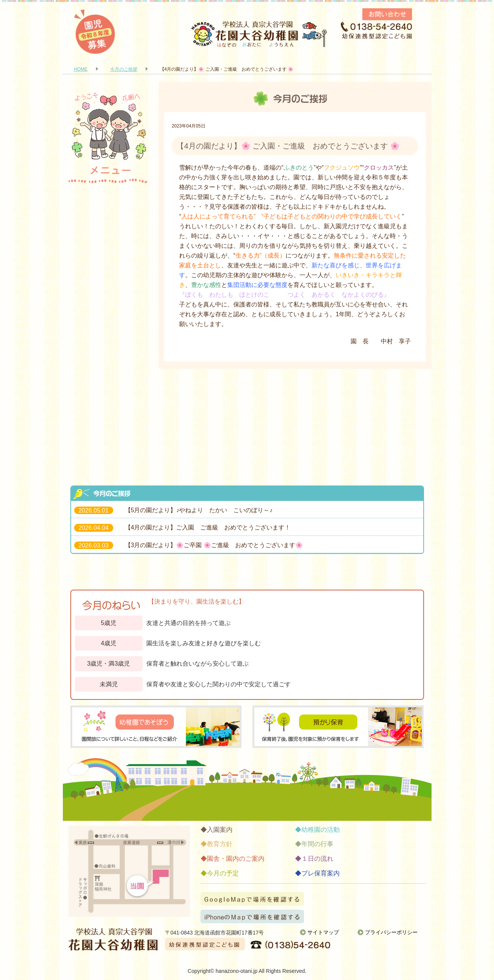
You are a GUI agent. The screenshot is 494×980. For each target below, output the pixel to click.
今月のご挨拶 (124, 69)
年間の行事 (108, 326)
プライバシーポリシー (391, 932)
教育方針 (108, 230)
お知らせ (108, 454)
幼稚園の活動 (108, 294)
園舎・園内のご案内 (108, 262)
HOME (81, 69)
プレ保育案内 (108, 422)
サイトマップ (323, 932)
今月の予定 (108, 390)
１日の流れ (108, 358)
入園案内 (108, 198)
